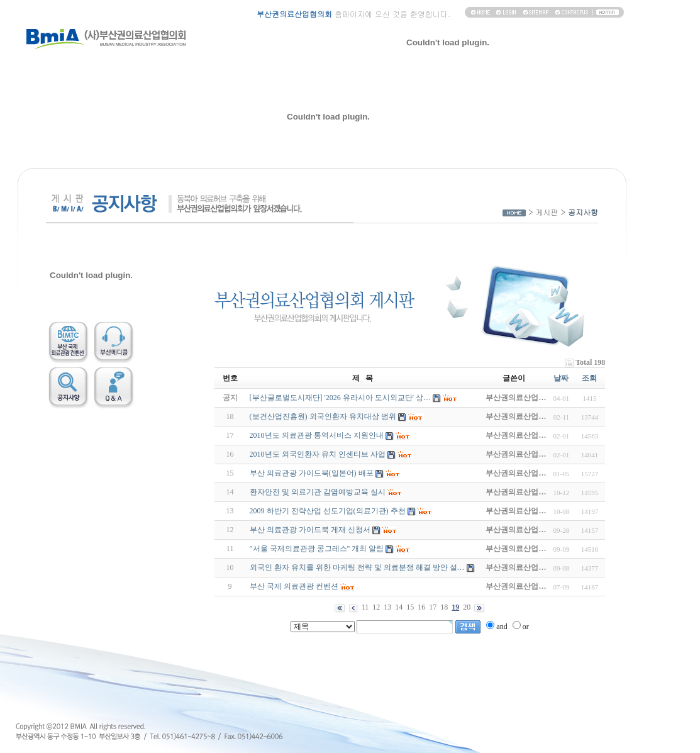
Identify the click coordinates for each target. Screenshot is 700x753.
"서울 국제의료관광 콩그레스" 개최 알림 (317, 549)
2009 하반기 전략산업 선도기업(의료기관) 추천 (328, 511)
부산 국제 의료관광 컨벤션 (294, 586)
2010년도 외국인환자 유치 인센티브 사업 (318, 454)
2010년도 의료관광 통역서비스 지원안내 (317, 435)
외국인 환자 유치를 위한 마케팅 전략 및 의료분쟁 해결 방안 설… (357, 567)
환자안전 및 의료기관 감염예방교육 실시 (318, 492)
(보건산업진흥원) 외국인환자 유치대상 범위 (323, 416)
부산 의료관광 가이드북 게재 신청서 (310, 530)
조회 (589, 378)
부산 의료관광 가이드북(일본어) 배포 (312, 473)
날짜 (561, 378)
